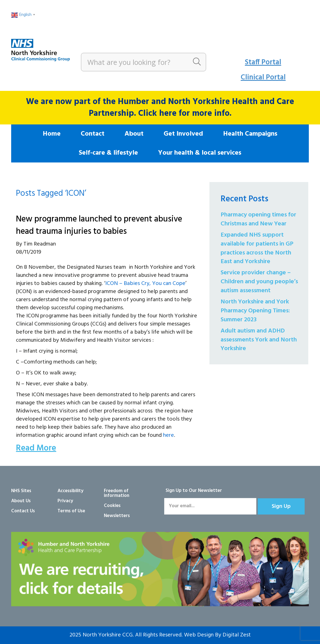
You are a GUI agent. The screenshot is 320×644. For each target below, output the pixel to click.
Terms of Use (71, 511)
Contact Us (23, 511)
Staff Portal (263, 62)
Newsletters (117, 516)
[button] (281, 506)
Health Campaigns (250, 134)
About (134, 134)
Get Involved (183, 134)
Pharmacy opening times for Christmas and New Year (258, 219)
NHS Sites (21, 491)
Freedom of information (117, 493)
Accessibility (71, 491)
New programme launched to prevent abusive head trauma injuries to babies (99, 225)
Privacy (65, 501)
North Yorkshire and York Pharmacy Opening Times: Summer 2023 (255, 311)
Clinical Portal (263, 78)
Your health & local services (200, 153)
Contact (93, 134)
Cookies (112, 506)
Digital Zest (237, 635)
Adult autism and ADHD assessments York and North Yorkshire (259, 340)
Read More (36, 448)
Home (52, 134)
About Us (21, 501)
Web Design (199, 635)
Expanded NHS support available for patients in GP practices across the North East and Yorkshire (257, 248)
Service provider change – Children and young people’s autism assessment (259, 282)
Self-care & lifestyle (108, 153)
